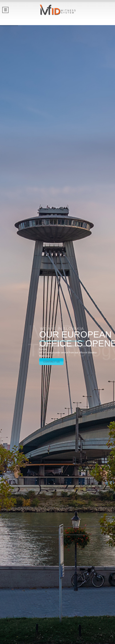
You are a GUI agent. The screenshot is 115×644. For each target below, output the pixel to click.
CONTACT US (51, 362)
